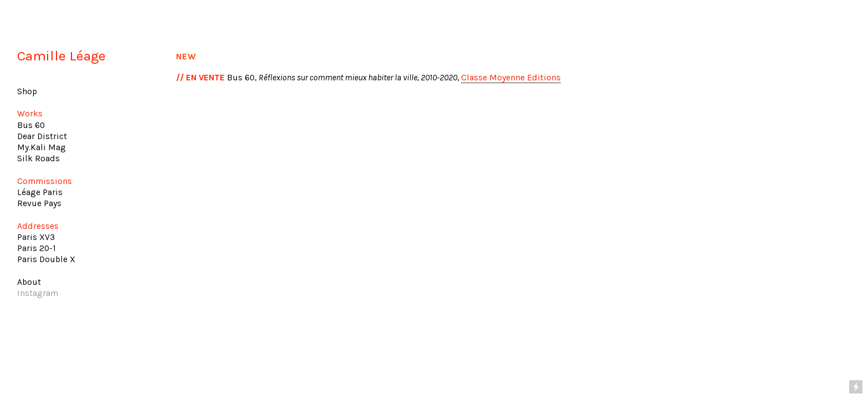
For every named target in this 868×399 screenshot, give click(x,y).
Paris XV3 (36, 237)
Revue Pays (39, 203)
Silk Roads (38, 158)
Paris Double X (46, 259)
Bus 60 (31, 125)
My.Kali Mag (42, 147)
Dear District (42, 136)
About (29, 282)
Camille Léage (61, 56)
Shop (27, 91)
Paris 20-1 (37, 248)
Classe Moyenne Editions (511, 78)
